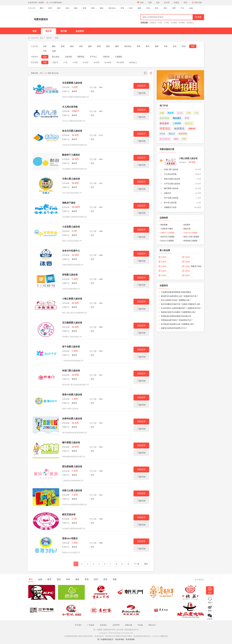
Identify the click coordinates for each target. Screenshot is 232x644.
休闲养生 (179, 129)
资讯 (185, 3)
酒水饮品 (112, 8)
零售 (122, 8)
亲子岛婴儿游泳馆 (71, 347)
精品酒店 (177, 118)
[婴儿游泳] (162, 257)
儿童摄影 (119, 57)
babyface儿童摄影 (167, 241)
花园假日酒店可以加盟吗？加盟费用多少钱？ (179, 312)
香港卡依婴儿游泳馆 (72, 395)
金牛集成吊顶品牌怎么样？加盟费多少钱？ (178, 324)
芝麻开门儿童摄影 (167, 233)
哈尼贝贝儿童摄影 (167, 237)
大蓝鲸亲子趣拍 (167, 229)
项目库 (49, 31)
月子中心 (93, 57)
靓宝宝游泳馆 (69, 514)
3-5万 (160, 23)
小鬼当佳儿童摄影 (190, 233)
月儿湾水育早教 (70, 107)
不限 (45, 62)
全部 (45, 46)
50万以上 (190, 23)
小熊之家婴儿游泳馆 (72, 299)
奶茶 (180, 113)
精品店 (172, 134)
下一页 (137, 564)
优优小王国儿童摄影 (191, 237)
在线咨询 (141, 86)
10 (128, 564)
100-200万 (120, 62)
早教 (196, 113)
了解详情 (141, 93)
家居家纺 (165, 139)
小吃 (188, 113)
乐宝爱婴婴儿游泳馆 (72, 83)
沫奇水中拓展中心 (71, 251)
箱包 (176, 139)
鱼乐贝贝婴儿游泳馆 (72, 131)
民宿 (187, 118)
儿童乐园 (68, 57)
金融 (191, 8)
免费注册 (129, 625)
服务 (76, 8)
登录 (142, 3)
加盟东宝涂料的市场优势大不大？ (174, 328)
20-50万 (182, 23)
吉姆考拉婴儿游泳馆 (72, 419)
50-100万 (108, 62)
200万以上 (133, 62)
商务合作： (153, 625)
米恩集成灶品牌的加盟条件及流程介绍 (176, 316)
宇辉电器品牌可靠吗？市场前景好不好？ (177, 320)
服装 (102, 8)
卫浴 (184, 139)
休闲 (67, 8)
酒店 (59, 8)
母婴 (174, 8)
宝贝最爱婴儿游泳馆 (72, 323)
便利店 (189, 123)
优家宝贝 (168, 193)
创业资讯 (80, 31)
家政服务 (164, 123)
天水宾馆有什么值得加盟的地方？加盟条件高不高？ (181, 308)
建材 (140, 8)
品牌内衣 (192, 129)
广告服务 (91, 625)
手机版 (140, 625)
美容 (165, 8)
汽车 (182, 8)
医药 (131, 8)
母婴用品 (81, 57)
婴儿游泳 (56, 57)
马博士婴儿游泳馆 (71, 179)
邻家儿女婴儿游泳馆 (72, 491)
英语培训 (164, 118)
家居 (84, 8)
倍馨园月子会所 (170, 207)
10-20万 (174, 23)
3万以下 (153, 23)
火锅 (162, 113)
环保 (148, 8)
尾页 (146, 564)
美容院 (162, 134)
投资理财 (183, 134)
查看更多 (200, 580)
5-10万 (167, 23)
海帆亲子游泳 (69, 203)
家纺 (93, 8)
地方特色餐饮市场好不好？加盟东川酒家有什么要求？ (181, 304)
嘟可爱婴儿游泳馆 (71, 443)
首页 (158, 3)
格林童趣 (164, 225)
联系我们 (103, 625)
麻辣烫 (171, 113)
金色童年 (187, 225)
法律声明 (116, 625)
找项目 (177, 3)
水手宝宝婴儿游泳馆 (172, 184)
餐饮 (42, 8)
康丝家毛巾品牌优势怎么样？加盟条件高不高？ (179, 296)
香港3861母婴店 (70, 538)
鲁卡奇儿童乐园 (170, 203)
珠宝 (157, 8)
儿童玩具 (106, 57)
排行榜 (167, 3)
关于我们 (78, 625)
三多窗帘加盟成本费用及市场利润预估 (176, 292)
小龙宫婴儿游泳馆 (71, 227)
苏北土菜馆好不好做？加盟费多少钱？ (176, 300)
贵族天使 (187, 229)
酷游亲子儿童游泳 (71, 155)
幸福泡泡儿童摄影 (190, 241)
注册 (150, 3)
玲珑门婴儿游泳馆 (71, 371)
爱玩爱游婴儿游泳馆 (72, 467)
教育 (50, 8)
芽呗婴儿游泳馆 (70, 275)
